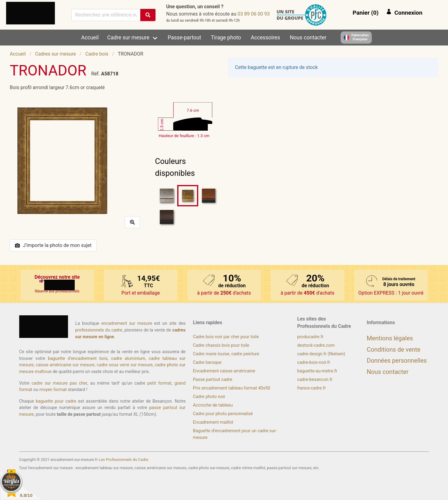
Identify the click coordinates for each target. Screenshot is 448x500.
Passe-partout (185, 38)
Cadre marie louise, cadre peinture (226, 354)
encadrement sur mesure (127, 323)
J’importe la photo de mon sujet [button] (53, 245)
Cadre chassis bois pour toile (221, 345)
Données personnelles (397, 361)
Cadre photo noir (209, 397)
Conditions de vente (394, 350)
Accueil (90, 38)
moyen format (53, 390)
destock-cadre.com (316, 345)
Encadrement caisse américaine (224, 371)
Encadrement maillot (213, 422)
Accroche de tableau (213, 405)
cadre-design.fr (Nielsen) (321, 354)
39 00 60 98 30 (254, 14)
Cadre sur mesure (128, 38)
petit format (159, 383)
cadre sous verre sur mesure (125, 365)
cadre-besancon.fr (315, 380)
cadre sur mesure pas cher (59, 383)
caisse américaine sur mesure (65, 365)
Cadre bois (97, 54)
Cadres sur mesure (56, 54)
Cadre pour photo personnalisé (223, 414)
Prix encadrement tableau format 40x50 (232, 388)
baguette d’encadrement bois (78, 359)
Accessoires (265, 38)
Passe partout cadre (213, 380)
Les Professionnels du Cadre (124, 460)
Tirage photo (226, 38)
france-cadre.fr (312, 388)
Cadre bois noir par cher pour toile (226, 337)
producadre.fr (311, 337)
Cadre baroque (207, 362)
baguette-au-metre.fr (317, 371)
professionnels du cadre (99, 330)
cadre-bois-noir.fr (314, 362)
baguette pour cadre (56, 401)
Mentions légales (390, 338)
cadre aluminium (128, 359)
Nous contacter (308, 38)
